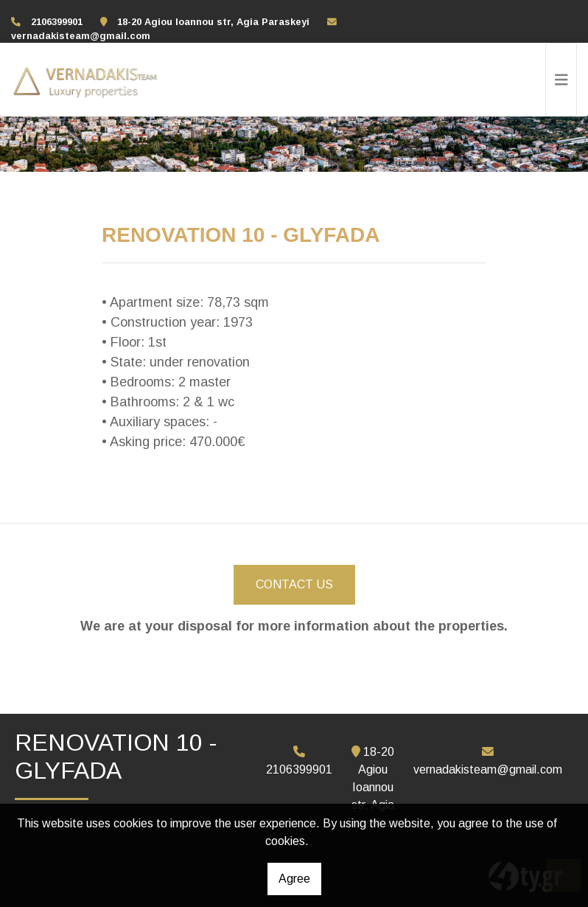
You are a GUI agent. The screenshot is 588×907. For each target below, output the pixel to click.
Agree (294, 879)
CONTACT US (294, 584)
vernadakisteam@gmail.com (81, 36)
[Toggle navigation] (561, 80)
